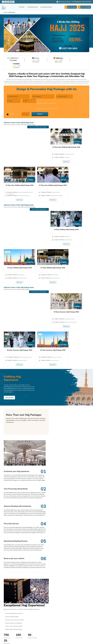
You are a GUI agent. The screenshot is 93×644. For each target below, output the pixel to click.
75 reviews (77, 64)
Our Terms (51, 605)
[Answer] (68, 101)
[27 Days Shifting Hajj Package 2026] (76, 167)
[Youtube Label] (11, 2)
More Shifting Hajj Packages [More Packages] (80, 154)
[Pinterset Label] (14, 2)
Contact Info (65, 605)
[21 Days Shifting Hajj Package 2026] (46, 167)
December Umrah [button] (46, 7)
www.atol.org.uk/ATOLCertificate (43, 643)
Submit (80, 101)
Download (51, 621)
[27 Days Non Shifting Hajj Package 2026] (76, 123)
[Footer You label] (85, 635)
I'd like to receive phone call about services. (17, 101)
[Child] (80, 94)
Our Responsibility (53, 619)
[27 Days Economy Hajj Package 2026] (76, 211)
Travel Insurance (52, 607)
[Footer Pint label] (88, 635)
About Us (7, 609)
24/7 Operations (38, 614)
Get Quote (84, 397)
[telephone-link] (84, 7)
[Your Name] (16, 94)
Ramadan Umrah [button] (32, 7)
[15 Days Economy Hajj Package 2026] (17, 211)
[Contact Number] (53, 94)
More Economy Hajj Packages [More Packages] (79, 198)
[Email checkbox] (30, 101)
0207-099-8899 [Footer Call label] (67, 607)
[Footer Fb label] (77, 635)
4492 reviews (53, 64)
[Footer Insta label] (80, 635)
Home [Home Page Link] (5, 13)
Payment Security (52, 616)
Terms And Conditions (54, 610)
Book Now (17, 148)
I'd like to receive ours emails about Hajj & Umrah (41, 101)
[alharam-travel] (4, 7)
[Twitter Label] (8, 2)
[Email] (36, 94)
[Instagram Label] (6, 2)
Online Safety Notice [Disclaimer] (39, 623)
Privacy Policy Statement (54, 614)
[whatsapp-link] (71, 7)
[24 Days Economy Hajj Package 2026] (46, 211)
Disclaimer (36, 621)
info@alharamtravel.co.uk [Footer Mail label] (69, 609)
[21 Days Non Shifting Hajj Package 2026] (46, 123)
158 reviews (33, 64)
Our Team (36, 612)
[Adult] (67, 94)
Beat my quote (37, 619)
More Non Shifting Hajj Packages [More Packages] (79, 110)
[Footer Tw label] (82, 635)
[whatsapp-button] (76, 2)
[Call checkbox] (8, 101)
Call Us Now (9, 270)
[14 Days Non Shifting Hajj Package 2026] (17, 123)
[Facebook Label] (3, 2)
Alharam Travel (37, 605)
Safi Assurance (52, 612)
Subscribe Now (62, 589)
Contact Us (36, 610)
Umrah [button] (22, 7)
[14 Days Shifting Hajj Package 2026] (17, 167)
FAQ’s (35, 616)
